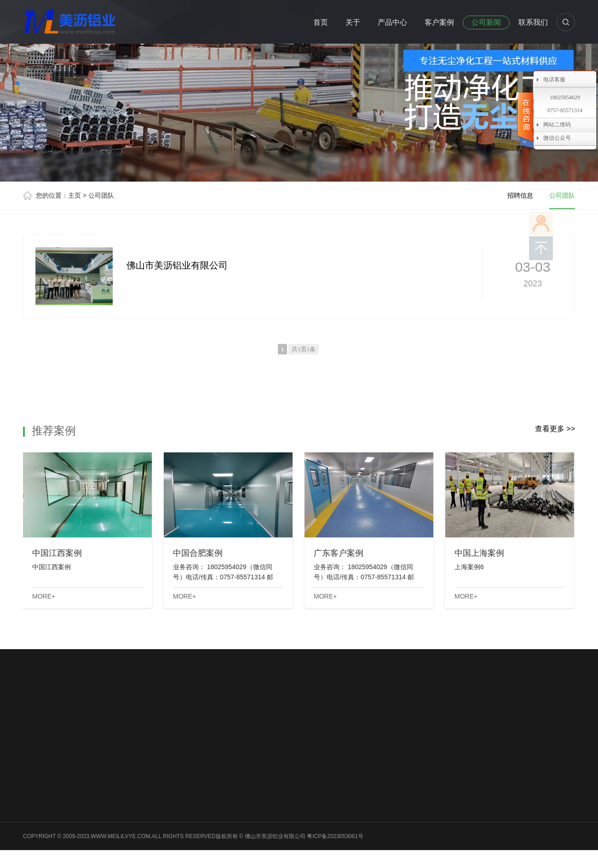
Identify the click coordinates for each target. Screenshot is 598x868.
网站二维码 (557, 125)
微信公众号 (557, 138)
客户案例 (439, 22)
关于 (353, 22)
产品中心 (392, 22)
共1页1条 (304, 349)
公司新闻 (486, 22)
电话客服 (554, 80)
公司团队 (101, 195)
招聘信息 (520, 195)
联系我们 (533, 22)
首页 (321, 22)
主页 (75, 195)
